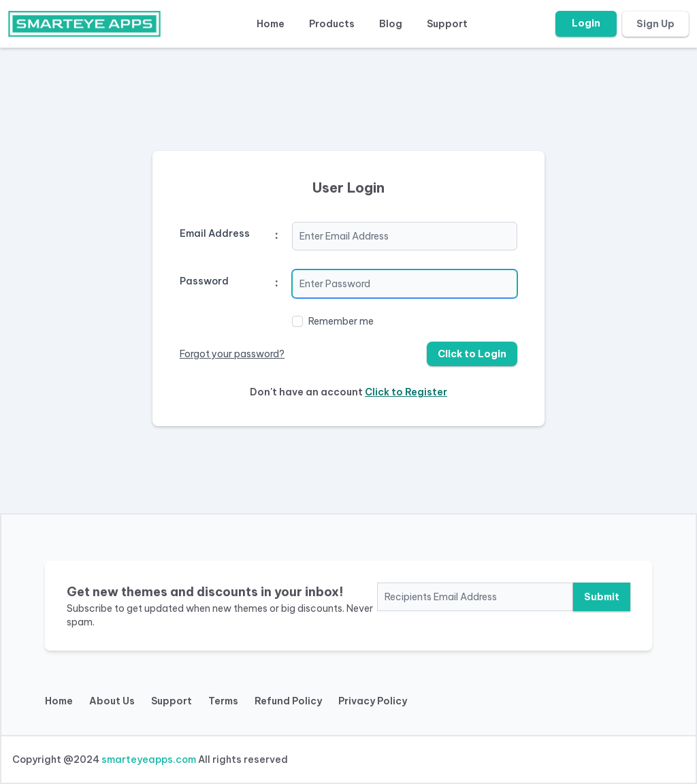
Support (447, 24)
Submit (602, 597)
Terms (223, 701)
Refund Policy (288, 701)
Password (204, 281)
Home (271, 24)
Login (586, 23)
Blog (391, 24)
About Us (112, 701)
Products (332, 24)
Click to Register (406, 392)
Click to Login (472, 354)
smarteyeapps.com (149, 759)
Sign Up (655, 24)
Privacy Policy (373, 701)
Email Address (215, 233)
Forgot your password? (232, 354)
